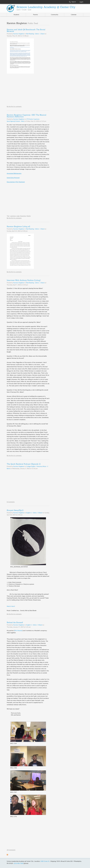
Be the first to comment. (14, 107)
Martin (29, 216)
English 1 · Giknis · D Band (34, 513)
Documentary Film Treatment (16, 182)
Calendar (74, 15)
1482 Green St (45, 861)
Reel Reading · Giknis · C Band (35, 34)
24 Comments (11, 850)
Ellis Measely (18, 631)
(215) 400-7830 (19, 863)
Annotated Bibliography (14, 173)
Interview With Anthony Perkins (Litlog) (24, 280)
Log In (81, 2)
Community (55, 15)
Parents (36, 15)
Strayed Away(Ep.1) (15, 510)
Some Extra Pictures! (13, 178)
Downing (23, 216)
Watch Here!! (11, 606)
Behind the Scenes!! (15, 623)
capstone (13, 216)
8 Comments (11, 502)
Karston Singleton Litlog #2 (18, 227)
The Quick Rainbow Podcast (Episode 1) (24, 464)
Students (16, 15)
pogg (18, 216)
